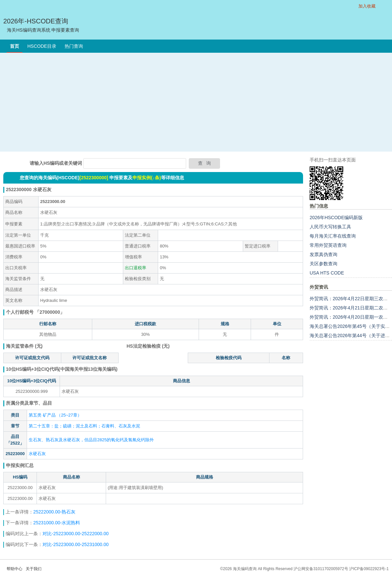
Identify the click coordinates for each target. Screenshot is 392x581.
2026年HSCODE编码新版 (336, 218)
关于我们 (34, 569)
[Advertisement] (196, 102)
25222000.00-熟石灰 (54, 512)
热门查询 (74, 46)
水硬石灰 (37, 454)
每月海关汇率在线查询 (333, 236)
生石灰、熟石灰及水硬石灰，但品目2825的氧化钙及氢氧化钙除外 (91, 440)
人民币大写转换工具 (330, 227)
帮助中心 (14, 569)
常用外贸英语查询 (328, 245)
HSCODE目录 (42, 46)
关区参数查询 (323, 264)
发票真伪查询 (323, 254)
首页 (14, 46)
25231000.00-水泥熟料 (57, 523)
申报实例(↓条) (147, 178)
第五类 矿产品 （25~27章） (55, 415)
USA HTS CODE (327, 273)
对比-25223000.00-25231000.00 (76, 544)
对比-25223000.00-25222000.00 (76, 534)
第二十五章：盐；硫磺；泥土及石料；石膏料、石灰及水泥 (84, 426)
